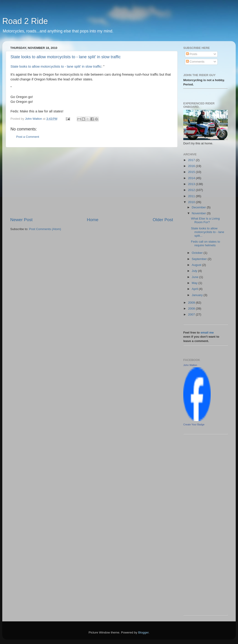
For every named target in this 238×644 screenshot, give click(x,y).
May (195, 283)
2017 (192, 160)
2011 (192, 196)
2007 (192, 314)
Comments (195, 62)
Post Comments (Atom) (45, 229)
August (197, 265)
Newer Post (21, 220)
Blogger (143, 632)
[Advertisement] (92, 182)
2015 (192, 172)
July (195, 271)
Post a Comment (28, 137)
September (200, 259)
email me (207, 333)
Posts (192, 54)
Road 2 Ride (25, 21)
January (198, 295)
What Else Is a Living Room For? (205, 220)
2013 (192, 184)
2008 (192, 309)
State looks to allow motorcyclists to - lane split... (208, 232)
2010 (192, 202)
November (199, 213)
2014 (192, 178)
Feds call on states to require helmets (206, 243)
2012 (192, 190)
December (199, 207)
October (198, 253)
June (195, 277)
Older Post (163, 220)
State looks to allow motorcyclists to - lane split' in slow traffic (66, 57)
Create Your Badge (194, 424)
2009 (192, 303)
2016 (192, 166)
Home (93, 220)
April (195, 289)
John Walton (190, 365)
